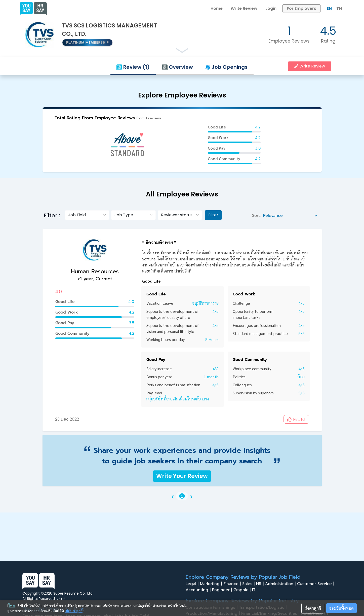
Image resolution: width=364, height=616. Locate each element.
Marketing (212, 584)
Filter (213, 215)
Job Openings (226, 67)
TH (339, 8)
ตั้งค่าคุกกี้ (313, 608)
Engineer (223, 590)
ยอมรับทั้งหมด (341, 608)
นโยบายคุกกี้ (74, 611)
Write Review (244, 8)
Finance (233, 584)
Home (217, 8)
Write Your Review (182, 476)
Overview (177, 67)
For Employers (301, 8)
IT (255, 590)
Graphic (243, 590)
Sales (249, 584)
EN (329, 8)
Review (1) (133, 67)
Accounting (199, 590)
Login (271, 8)
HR (261, 584)
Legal (193, 584)
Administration (281, 584)
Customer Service (316, 584)
